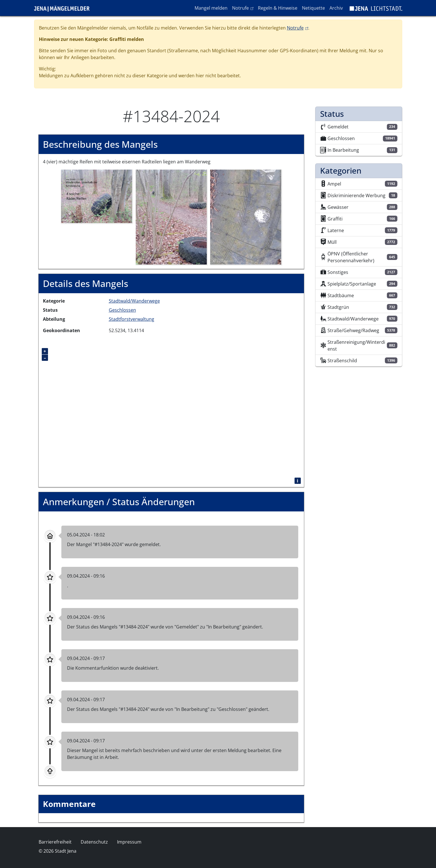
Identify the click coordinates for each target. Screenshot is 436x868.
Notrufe (244, 8)
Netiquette (313, 8)
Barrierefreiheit (55, 842)
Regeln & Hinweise (278, 8)
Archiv (336, 8)
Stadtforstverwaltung (132, 319)
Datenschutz (94, 842)
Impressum (129, 842)
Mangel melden (211, 8)
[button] (97, 196)
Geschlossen (122, 310)
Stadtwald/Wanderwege (134, 301)
